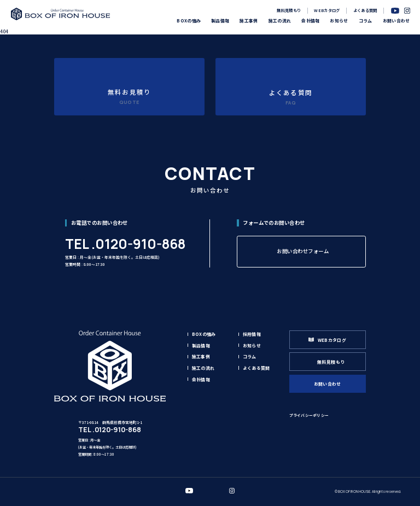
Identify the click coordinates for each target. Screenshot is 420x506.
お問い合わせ (328, 384)
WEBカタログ (327, 10)
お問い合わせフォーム (303, 251)
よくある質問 (365, 10)
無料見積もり (289, 10)
